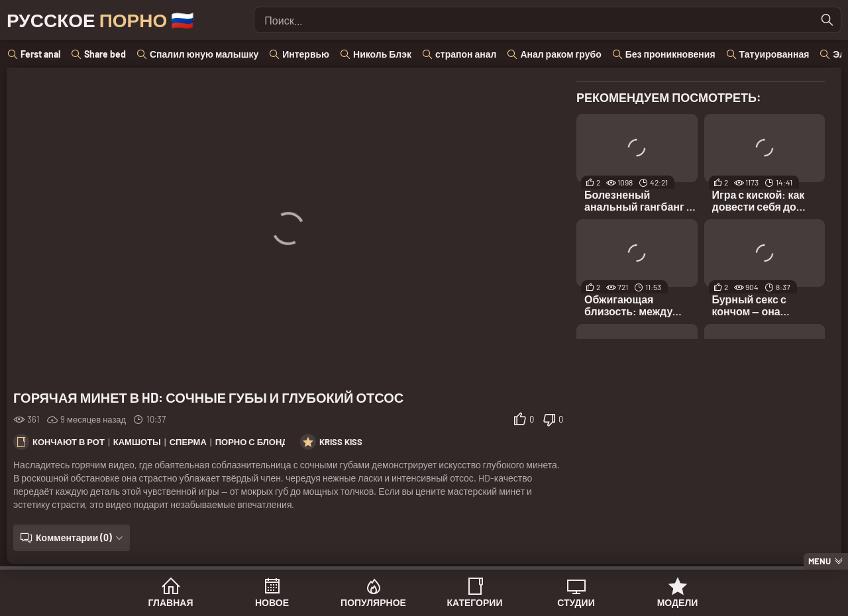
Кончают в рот (69, 442)
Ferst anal (40, 54)
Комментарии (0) (74, 538)
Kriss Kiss (341, 442)
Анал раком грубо (560, 54)
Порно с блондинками (270, 442)
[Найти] (827, 20)
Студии (576, 602)
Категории (475, 602)
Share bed (105, 54)
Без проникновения (670, 54)
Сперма (188, 442)
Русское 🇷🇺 (100, 20)
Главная (171, 602)
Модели (678, 602)
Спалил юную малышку (204, 54)
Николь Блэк (382, 54)
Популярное (373, 602)
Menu (820, 561)
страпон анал (466, 54)
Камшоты (137, 442)
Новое (272, 602)
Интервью (306, 54)
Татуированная (774, 54)
